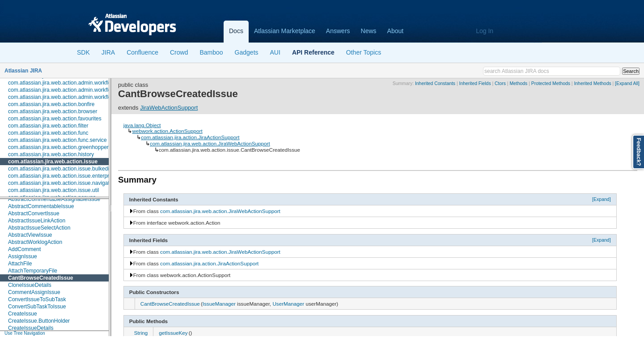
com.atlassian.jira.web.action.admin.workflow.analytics (73, 83)
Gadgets (247, 52)
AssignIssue (23, 256)
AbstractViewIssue (30, 235)
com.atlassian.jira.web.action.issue (53, 162)
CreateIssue (23, 314)
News (369, 31)
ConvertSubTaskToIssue (37, 307)
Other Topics (364, 52)
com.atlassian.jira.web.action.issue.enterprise (62, 176)
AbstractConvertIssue (34, 213)
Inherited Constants (435, 83)
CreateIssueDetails (31, 328)
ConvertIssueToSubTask (37, 299)
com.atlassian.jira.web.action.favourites (55, 119)
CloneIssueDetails (30, 285)
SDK (83, 52)
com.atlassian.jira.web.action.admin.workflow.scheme (72, 90)
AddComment (24, 249)
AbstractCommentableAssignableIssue (54, 199)
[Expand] (602, 199)
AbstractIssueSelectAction (39, 228)
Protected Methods (551, 83)
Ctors (500, 83)
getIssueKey (173, 333)
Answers (338, 31)
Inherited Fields (475, 83)
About (396, 31)
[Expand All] (627, 83)
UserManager (288, 304)
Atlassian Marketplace (285, 31)
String (141, 333)
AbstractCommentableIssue (41, 206)
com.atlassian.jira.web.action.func (48, 133)
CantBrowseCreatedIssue (40, 278)
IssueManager (219, 304)
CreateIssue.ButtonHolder (39, 321)
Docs (236, 31)
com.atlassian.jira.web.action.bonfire (51, 104)
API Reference (313, 52)
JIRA (108, 52)
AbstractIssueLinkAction (37, 221)
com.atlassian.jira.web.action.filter (48, 126)
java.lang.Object (142, 125)
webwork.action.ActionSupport (167, 131)
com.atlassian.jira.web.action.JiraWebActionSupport (210, 143)
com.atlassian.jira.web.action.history (51, 154)
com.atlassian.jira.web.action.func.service (57, 140)
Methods (518, 83)
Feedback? (639, 152)
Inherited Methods (592, 83)
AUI (275, 52)
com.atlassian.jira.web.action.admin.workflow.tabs (67, 97)
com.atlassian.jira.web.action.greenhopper (58, 147)
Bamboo (211, 52)
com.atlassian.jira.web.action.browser (53, 111)
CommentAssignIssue (34, 292)
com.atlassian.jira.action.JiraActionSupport (190, 137)
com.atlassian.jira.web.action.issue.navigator (61, 183)
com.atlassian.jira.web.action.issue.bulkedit (59, 169)
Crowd (179, 52)
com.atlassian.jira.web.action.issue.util (53, 190)
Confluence (142, 52)
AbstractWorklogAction (35, 242)
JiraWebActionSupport (169, 108)
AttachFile (20, 264)
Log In (485, 31)
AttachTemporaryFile (33, 271)
